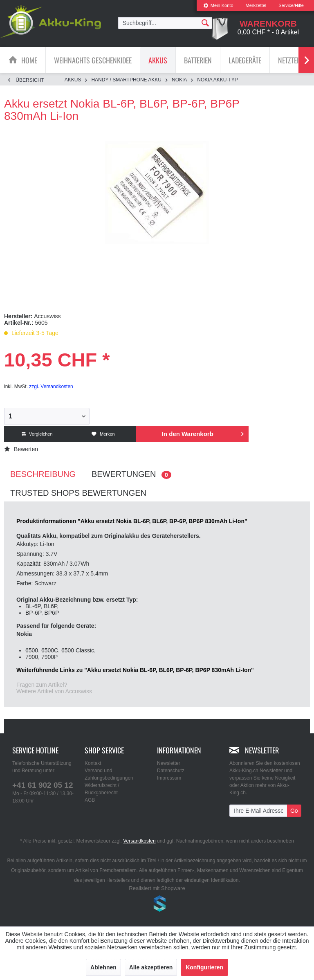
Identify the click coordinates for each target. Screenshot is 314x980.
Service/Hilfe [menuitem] (291, 5)
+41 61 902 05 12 (43, 785)
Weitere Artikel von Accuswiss (54, 691)
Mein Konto (218, 5)
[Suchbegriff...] (165, 23)
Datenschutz (171, 771)
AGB (90, 800)
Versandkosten (139, 841)
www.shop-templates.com (157, 905)
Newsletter (169, 763)
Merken (103, 434)
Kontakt (93, 763)
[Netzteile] (291, 60)
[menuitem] (218, 6)
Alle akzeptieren (151, 967)
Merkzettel (256, 5)
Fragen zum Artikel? (42, 685)
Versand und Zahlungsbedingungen (109, 774)
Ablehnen (103, 967)
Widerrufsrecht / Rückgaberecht (102, 789)
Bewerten (21, 449)
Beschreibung (43, 474)
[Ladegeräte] (245, 60)
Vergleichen (37, 434)
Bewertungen (131, 474)
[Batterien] (198, 60)
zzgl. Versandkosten (51, 387)
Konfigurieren (204, 967)
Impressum (169, 778)
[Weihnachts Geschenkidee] (93, 60)
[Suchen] (205, 22)
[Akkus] (158, 60)
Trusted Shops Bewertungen (78, 493)
